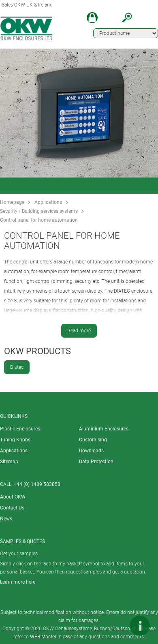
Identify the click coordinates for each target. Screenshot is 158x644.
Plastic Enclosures (20, 429)
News (6, 519)
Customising (93, 440)
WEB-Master (43, 637)
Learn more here (18, 582)
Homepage (12, 202)
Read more (79, 331)
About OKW (13, 497)
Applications (48, 202)
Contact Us (12, 508)
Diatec (17, 367)
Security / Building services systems (39, 211)
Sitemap (9, 462)
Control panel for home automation (39, 220)
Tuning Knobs (15, 440)
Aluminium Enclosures (104, 429)
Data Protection (96, 462)
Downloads (91, 451)
